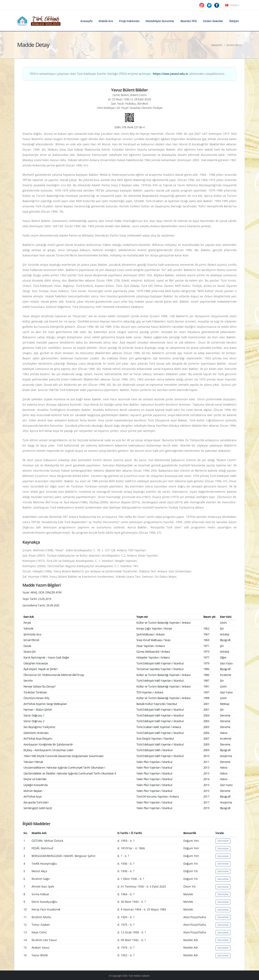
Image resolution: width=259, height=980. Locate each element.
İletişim (234, 21)
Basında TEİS (189, 21)
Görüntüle (223, 841)
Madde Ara (106, 21)
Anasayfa (86, 21)
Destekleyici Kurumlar (160, 21)
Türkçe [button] (232, 5)
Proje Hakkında (129, 21)
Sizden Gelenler (213, 21)
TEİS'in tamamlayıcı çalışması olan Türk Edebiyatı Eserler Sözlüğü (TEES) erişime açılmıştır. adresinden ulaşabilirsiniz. (127, 74)
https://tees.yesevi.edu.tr (170, 74)
